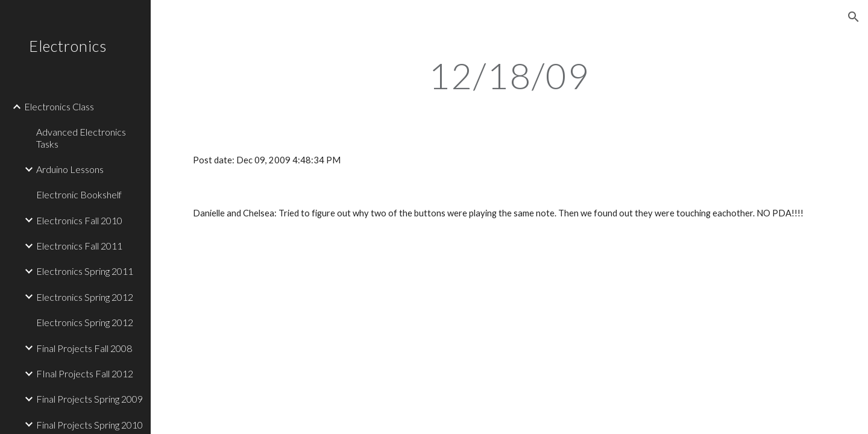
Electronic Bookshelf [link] (79, 194)
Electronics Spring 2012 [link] (85, 297)
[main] (509, 75)
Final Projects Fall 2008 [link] (84, 348)
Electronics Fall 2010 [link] (79, 220)
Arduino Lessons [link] (70, 169)
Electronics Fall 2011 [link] (79, 246)
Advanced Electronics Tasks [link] (81, 137)
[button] (854, 17)
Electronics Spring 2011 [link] (85, 271)
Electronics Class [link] (59, 106)
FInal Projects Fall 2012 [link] (85, 373)
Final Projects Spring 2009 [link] (90, 399)
